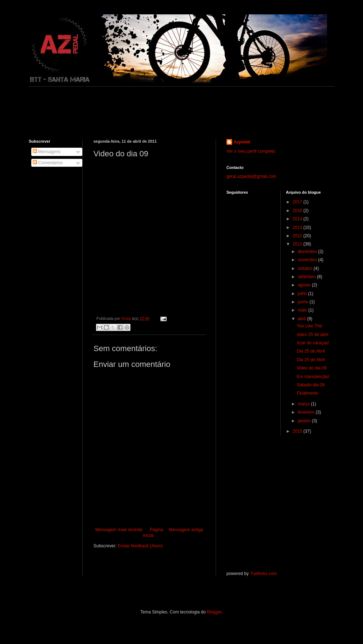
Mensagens (47, 152)
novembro (308, 260)
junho (304, 302)
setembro (307, 277)
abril (302, 319)
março (304, 404)
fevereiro (307, 412)
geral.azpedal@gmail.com (251, 176)
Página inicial (153, 533)
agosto (305, 285)
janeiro (305, 421)
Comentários (48, 163)
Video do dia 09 (311, 368)
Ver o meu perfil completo (251, 151)
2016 (298, 211)
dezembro (308, 252)
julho (303, 294)
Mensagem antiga (186, 530)
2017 (298, 202)
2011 (298, 244)
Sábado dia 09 (310, 385)
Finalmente (307, 393)
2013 (298, 227)
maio (303, 310)
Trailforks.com (263, 574)
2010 (298, 431)
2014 (298, 219)
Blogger (214, 612)
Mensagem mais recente (119, 530)
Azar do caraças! (313, 343)
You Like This (309, 326)
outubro (305, 268)
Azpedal (242, 142)
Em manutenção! (313, 377)
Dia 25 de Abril (311, 351)
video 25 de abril (312, 335)
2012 (298, 236)
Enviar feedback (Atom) (140, 546)
